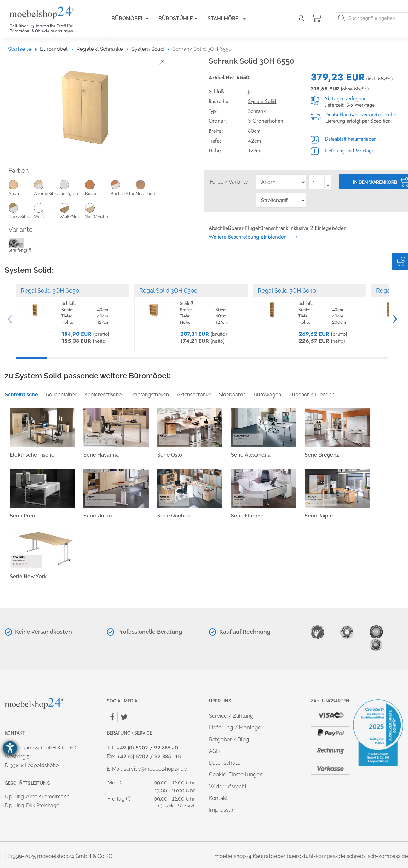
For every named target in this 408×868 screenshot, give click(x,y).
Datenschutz (224, 763)
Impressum (223, 810)
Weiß (47, 211)
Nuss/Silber (21, 211)
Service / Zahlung (231, 716)
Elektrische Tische (32, 455)
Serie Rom (22, 516)
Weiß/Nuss (72, 211)
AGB (214, 751)
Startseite (23, 49)
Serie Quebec (174, 516)
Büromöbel (130, 18)
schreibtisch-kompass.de (377, 856)
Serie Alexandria (251, 455)
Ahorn (21, 188)
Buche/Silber (123, 188)
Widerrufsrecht (228, 786)
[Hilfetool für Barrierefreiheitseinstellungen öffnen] (10, 748)
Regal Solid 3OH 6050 (50, 291)
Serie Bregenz (322, 455)
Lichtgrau (72, 188)
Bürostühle (178, 18)
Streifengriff (20, 247)
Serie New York (28, 577)
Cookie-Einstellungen (236, 774)
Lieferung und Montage (342, 151)
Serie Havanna (101, 455)
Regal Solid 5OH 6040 (287, 291)
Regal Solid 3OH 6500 (168, 291)
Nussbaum (149, 188)
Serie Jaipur (319, 516)
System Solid (262, 101)
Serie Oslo (170, 455)
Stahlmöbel (227, 18)
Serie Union (98, 516)
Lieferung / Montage (235, 727)
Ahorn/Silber (47, 188)
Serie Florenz (247, 516)
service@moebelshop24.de (155, 769)
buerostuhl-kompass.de (316, 856)
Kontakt (218, 798)
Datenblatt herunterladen (344, 139)
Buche (98, 188)
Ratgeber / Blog (229, 739)
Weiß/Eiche (98, 211)
